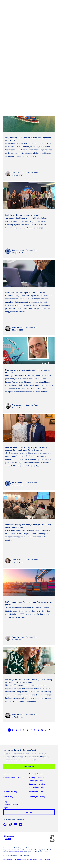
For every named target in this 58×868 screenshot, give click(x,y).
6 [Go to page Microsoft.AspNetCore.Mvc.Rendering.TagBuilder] (27, 730)
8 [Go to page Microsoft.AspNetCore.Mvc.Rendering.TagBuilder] (35, 730)
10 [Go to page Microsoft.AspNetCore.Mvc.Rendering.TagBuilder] (42, 730)
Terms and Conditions (22, 860)
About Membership (37, 792)
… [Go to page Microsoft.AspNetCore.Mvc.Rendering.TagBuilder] (46, 730)
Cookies (6, 863)
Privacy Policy (8, 860)
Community (8, 797)
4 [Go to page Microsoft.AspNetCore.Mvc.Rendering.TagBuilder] (20, 730)
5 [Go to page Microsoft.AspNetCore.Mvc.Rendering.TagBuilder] (24, 730)
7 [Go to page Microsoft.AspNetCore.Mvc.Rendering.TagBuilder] (31, 730)
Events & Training (10, 792)
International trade (36, 787)
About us (7, 774)
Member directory (11, 804)
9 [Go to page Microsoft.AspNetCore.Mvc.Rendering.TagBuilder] (38, 730)
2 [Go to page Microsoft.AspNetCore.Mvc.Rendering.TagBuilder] (13, 730)
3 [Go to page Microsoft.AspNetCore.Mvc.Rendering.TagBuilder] (16, 730)
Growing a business (37, 781)
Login (6, 808)
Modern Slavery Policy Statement (39, 860)
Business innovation (37, 784)
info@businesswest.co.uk (15, 852)
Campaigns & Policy (37, 797)
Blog (5, 802)
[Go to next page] (49, 730)
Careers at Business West (14, 778)
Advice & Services (36, 774)
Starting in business (37, 778)
